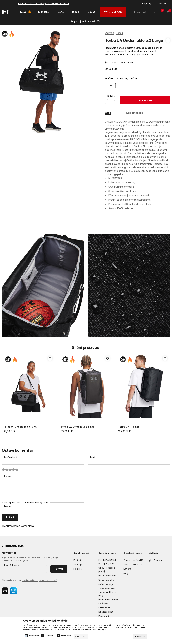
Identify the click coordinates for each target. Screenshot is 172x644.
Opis (108, 113)
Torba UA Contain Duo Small (78, 427)
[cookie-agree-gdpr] (140, 636)
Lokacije (78, 569)
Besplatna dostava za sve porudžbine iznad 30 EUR (44, 3)
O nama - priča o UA (133, 560)
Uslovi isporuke (106, 580)
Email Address (11, 565)
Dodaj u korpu (145, 100)
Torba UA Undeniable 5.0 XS (20, 427)
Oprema (109, 33)
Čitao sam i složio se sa (29, 580)
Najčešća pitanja (106, 612)
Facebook (159, 560)
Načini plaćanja (106, 584)
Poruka (8, 476)
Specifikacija (135, 113)
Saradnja (78, 565)
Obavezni (34, 636)
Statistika (50, 636)
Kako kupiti (104, 616)
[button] (168, 52)
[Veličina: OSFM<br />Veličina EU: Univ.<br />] (110, 86)
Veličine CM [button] (135, 78)
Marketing (66, 636)
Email (93, 457)
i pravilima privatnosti (48, 580)
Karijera (127, 569)
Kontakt (77, 560)
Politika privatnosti (107, 576)
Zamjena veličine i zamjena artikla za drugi (107, 592)
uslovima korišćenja (30, 580)
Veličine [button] (123, 78)
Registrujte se (149, 3)
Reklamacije (104, 607)
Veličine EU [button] (111, 78)
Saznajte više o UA (133, 565)
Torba (119, 33)
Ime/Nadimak (11, 457)
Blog (126, 573)
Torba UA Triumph (129, 427)
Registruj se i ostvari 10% (85, 21)
